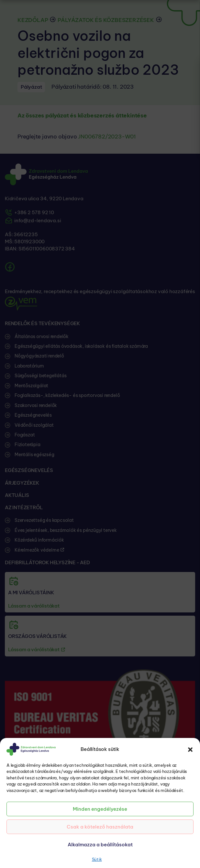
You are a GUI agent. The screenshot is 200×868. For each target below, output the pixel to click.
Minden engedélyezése (100, 809)
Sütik (97, 859)
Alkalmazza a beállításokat (100, 845)
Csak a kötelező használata (100, 827)
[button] (190, 749)
